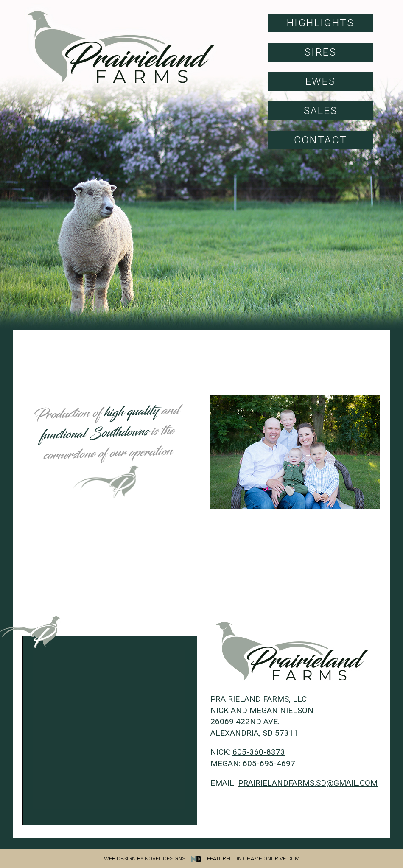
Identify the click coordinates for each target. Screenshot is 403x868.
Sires (320, 52)
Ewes (321, 81)
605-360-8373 (259, 752)
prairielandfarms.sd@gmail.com (308, 783)
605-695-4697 (269, 763)
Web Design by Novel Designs (155, 858)
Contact (321, 140)
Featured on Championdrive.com (253, 858)
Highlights (320, 23)
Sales (321, 111)
